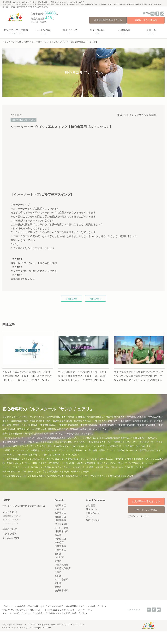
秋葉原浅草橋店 (63, 568)
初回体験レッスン (12, 516)
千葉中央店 (60, 550)
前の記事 (72, 299)
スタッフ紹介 (10, 533)
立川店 (58, 583)
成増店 (58, 561)
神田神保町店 (61, 565)
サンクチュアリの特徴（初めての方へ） (24, 506)
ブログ (89, 517)
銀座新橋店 (60, 520)
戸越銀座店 (60, 539)
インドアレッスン (12, 520)
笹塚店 (58, 572)
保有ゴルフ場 (93, 520)
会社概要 (90, 505)
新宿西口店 (60, 517)
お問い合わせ (93, 513)
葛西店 (58, 535)
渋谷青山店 (60, 546)
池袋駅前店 (60, 505)
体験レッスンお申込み (146, 20)
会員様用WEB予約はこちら (108, 20)
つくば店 (59, 557)
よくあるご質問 (11, 538)
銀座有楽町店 (61, 524)
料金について (10, 529)
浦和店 (58, 554)
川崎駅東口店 (61, 531)
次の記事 (95, 299)
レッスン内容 (10, 512)
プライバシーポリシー (138, 516)
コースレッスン (10, 523)
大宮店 (58, 587)
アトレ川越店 (61, 528)
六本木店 (59, 509)
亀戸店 (58, 576)
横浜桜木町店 (61, 590)
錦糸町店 (59, 542)
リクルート (92, 509)
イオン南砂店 (61, 579)
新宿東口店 (60, 513)
